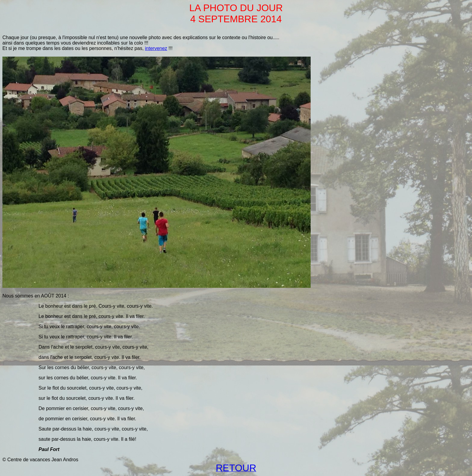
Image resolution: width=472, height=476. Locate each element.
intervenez (156, 48)
